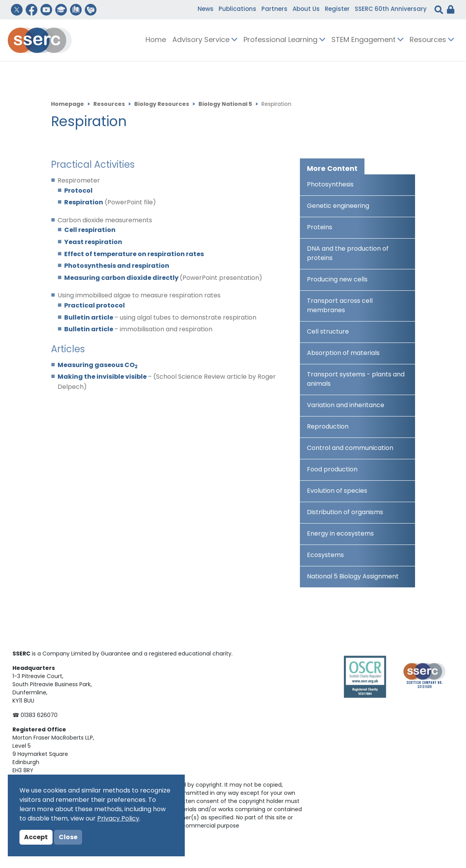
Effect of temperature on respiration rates (134, 255)
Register (337, 10)
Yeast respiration (93, 242)
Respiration (84, 203)
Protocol (78, 191)
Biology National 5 (225, 105)
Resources (109, 105)
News (206, 10)
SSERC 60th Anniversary (391, 10)
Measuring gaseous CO (98, 365)
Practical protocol (95, 306)
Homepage (67, 105)
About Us (306, 10)
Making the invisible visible (103, 377)
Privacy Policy (118, 819)
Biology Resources (162, 105)
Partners (274, 10)
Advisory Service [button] (205, 40)
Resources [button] (432, 40)
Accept (36, 838)
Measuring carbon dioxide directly (122, 278)
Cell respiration (90, 230)
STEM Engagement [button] (367, 40)
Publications (237, 10)
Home (156, 40)
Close (68, 838)
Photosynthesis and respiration (117, 266)
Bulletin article (89, 318)
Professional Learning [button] (284, 40)
